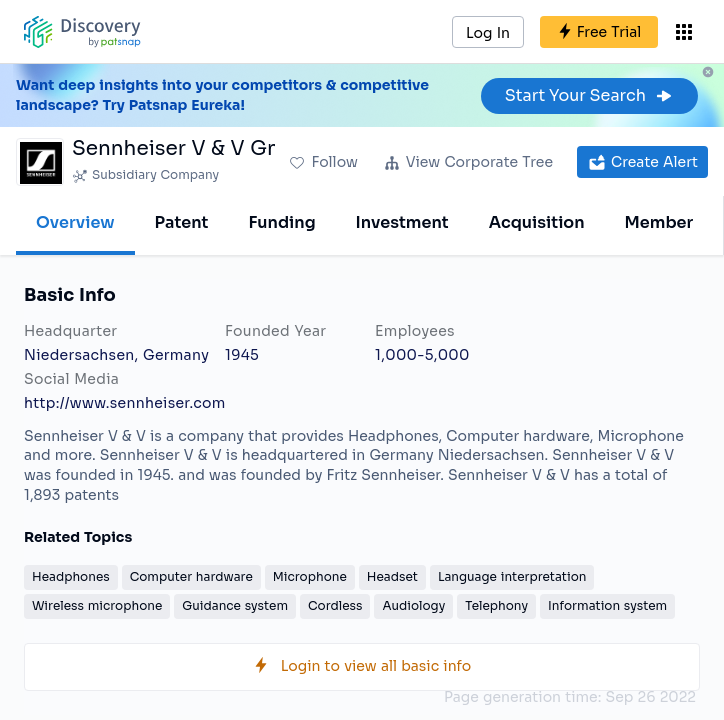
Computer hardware (191, 576)
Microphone (310, 576)
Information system (607, 605)
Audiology (413, 605)
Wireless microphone (97, 605)
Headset (392, 576)
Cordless (335, 605)
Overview (75, 222)
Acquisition (537, 222)
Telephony (496, 605)
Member (659, 222)
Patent (182, 222)
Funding (281, 222)
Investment (402, 222)
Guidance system (235, 605)
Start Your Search (589, 95)
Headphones (71, 576)
